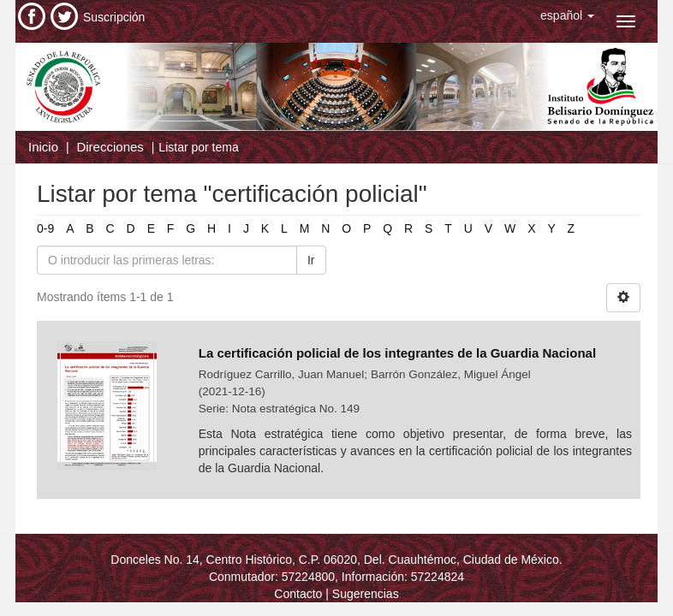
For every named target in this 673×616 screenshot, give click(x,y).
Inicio (43, 147)
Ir (311, 260)
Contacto (298, 594)
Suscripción (114, 17)
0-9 (45, 228)
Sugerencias (366, 594)
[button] (567, 15)
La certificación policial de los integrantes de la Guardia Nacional (397, 353)
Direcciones (110, 147)
